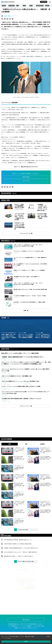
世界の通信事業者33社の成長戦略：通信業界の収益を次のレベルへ (18, 556)
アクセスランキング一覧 (23, 546)
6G (24, 6)
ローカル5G (12, 6)
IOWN (4, 6)
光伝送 (47, 6)
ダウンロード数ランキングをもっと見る (26, 578)
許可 (26, 642)
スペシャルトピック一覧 (26, 233)
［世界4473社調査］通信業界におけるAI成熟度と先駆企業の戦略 (18, 561)
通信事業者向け (40, 6)
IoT (31, 6)
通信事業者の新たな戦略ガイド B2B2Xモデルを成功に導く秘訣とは (18, 573)
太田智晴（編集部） (8, 16)
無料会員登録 (44, 2)
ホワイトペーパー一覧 (26, 423)
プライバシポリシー (41, 637)
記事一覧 (26, 327)
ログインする (26, 181)
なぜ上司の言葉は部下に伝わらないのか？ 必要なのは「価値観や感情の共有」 (21, 569)
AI (18, 6)
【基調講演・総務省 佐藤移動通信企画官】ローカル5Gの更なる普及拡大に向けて (21, 565)
